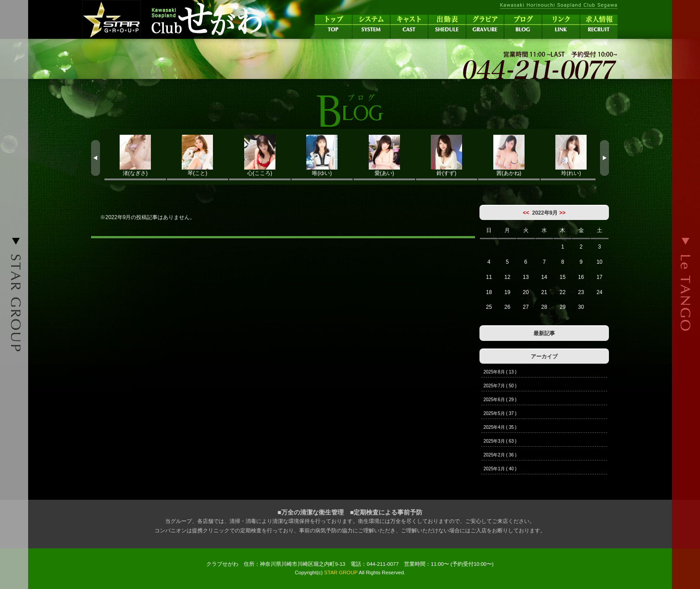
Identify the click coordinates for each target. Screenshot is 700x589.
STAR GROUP (341, 572)
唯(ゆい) (322, 156)
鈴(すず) (447, 156)
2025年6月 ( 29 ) (500, 400)
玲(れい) (571, 156)
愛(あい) (384, 156)
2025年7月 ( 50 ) (500, 386)
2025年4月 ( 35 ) (500, 427)
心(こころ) (260, 156)
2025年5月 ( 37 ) (500, 413)
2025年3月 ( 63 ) (500, 441)
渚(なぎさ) (135, 156)
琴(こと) (198, 156)
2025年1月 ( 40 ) (500, 469)
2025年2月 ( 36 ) (500, 455)
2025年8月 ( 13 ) (500, 372)
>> (562, 213)
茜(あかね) (509, 156)
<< (526, 213)
